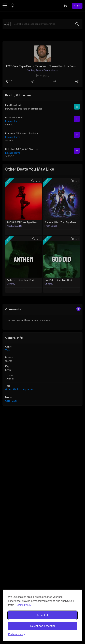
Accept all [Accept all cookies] (42, 615)
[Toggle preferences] (17, 634)
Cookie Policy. (24, 605)
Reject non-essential (43, 626)
